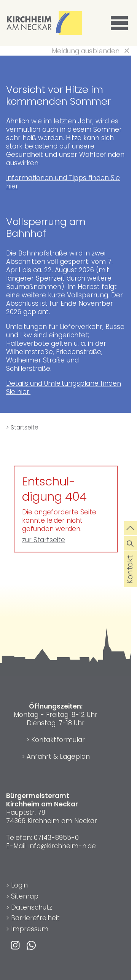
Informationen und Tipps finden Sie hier (63, 182)
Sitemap (25, 896)
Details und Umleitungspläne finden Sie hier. (64, 388)
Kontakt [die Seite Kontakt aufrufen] (130, 580)
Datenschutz (32, 907)
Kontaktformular (58, 740)
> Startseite (22, 427)
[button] (121, 23)
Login (19, 885)
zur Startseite (44, 540)
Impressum (30, 929)
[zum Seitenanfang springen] (131, 528)
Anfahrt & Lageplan (58, 757)
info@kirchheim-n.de (62, 846)
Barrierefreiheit (35, 918)
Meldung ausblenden (86, 51)
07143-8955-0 (56, 838)
